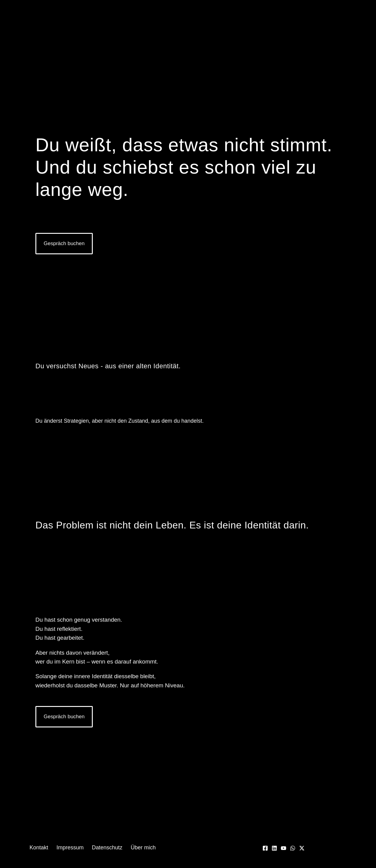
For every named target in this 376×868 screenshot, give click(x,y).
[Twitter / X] (302, 848)
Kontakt (43, 848)
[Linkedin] (274, 848)
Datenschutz (106, 848)
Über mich (139, 848)
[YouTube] (284, 848)
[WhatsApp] (293, 848)
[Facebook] (265, 848)
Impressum (71, 848)
